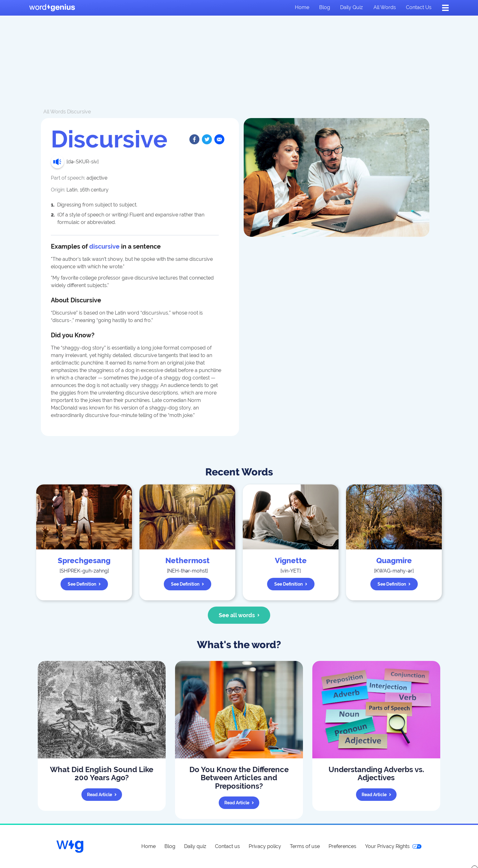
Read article (102, 795)
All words (385, 7)
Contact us (419, 7)
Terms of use (305, 846)
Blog (325, 7)
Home (302, 7)
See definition (84, 584)
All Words (55, 112)
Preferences (342, 846)
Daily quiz (351, 7)
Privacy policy (265, 846)
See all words (239, 615)
